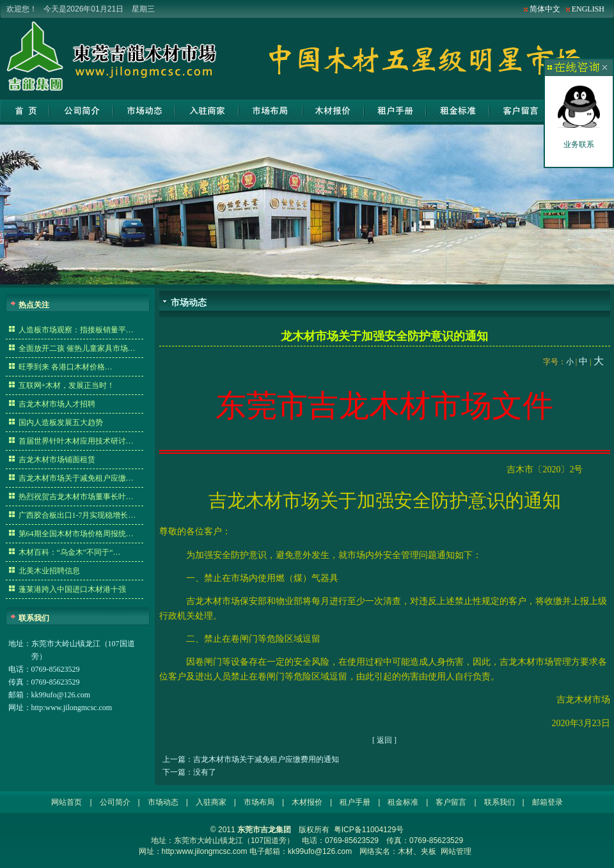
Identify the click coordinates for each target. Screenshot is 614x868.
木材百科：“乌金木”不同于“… (70, 552)
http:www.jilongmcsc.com (72, 708)
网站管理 (456, 851)
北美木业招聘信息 (49, 571)
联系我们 (500, 802)
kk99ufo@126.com (61, 695)
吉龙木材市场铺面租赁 (57, 460)
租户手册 (395, 111)
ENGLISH (588, 9)
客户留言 (520, 111)
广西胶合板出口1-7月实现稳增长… (77, 515)
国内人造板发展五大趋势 (61, 422)
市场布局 (271, 111)
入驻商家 (207, 111)
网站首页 (25, 111)
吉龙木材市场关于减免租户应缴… (76, 478)
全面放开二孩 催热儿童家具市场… (77, 348)
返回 (384, 740)
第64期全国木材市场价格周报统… (76, 534)
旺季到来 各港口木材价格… (66, 367)
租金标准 (458, 111)
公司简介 (82, 111)
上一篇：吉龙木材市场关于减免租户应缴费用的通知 (251, 759)
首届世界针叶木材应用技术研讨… (76, 441)
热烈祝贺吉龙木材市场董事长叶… (76, 497)
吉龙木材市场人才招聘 (57, 404)
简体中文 (545, 9)
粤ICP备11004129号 (369, 830)
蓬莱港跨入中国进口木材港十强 (72, 589)
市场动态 (145, 111)
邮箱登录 (547, 802)
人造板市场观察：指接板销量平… (76, 330)
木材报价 (333, 111)
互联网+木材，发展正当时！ (67, 385)
